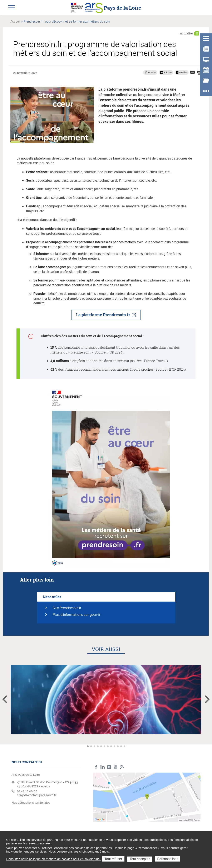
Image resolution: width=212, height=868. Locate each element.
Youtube (116, 767)
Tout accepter (140, 859)
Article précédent (5, 699)
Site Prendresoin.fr (67, 608)
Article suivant (207, 699)
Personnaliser (167, 859)
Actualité (186, 33)
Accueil (15, 21)
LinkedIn (103, 767)
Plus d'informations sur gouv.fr (77, 615)
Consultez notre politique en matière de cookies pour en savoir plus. (54, 859)
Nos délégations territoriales (31, 803)
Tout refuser (113, 859)
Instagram (109, 767)
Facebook (96, 767)
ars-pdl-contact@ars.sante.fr (36, 795)
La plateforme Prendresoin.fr (103, 315)
